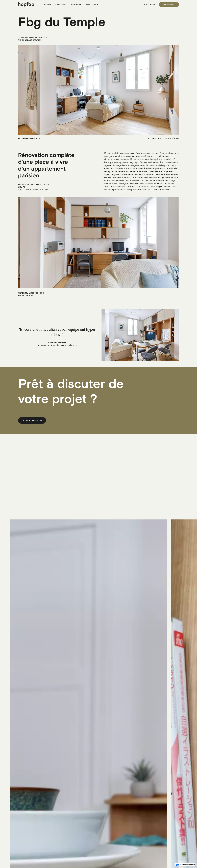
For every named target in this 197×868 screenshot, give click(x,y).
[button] (93, 5)
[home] (26, 4)
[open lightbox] (98, 90)
